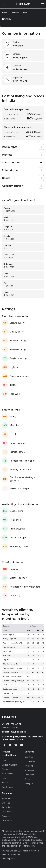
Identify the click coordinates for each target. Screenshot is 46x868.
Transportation (11, 162)
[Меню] (41, 4)
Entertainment (11, 170)
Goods (6, 178)
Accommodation (13, 186)
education (14, 732)
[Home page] (23, 4)
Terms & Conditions (11, 855)
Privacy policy (8, 859)
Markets (7, 155)
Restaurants (10, 147)
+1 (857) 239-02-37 (12, 724)
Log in (5, 4)
